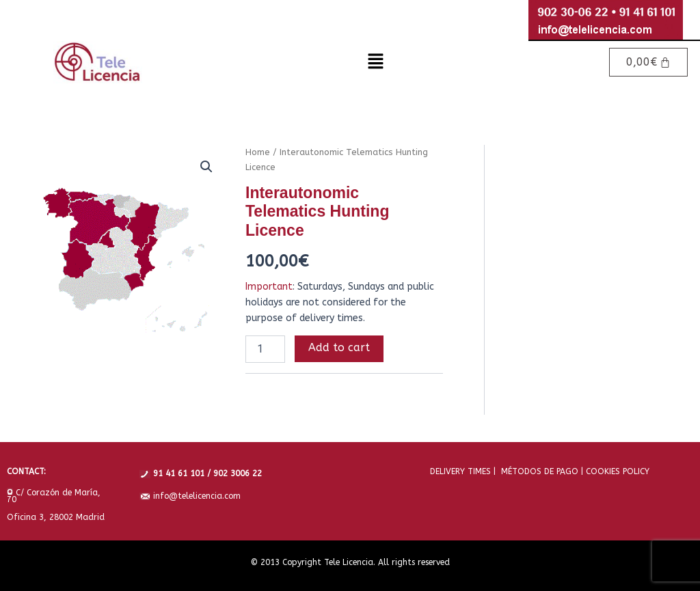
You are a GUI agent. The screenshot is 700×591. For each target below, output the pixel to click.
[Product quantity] (265, 349)
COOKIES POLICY (616, 471)
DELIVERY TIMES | (463, 471)
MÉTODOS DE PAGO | (539, 471)
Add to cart (339, 347)
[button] (375, 62)
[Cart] (649, 62)
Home (258, 152)
